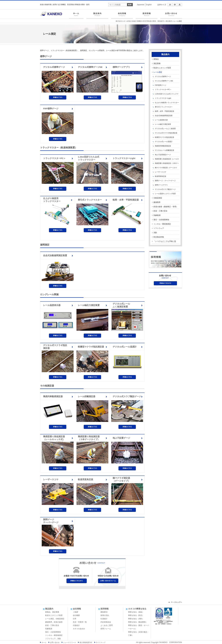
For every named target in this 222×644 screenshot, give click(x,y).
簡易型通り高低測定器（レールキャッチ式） (54, 438)
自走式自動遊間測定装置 (55, 255)
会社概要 (76, 615)
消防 (155, 233)
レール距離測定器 (87, 396)
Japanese (141, 5)
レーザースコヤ (51, 479)
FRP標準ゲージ (51, 109)
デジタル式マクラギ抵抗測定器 (55, 347)
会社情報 (122, 16)
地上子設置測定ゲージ (163, 155)
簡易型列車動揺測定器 (163, 146)
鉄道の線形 (58, 622)
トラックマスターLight (124, 158)
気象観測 (157, 215)
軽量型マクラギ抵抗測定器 (91, 347)
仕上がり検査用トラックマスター (52, 200)
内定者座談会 (106, 622)
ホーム (77, 16)
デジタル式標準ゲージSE (90, 67)
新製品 (156, 59)
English (149, 5)
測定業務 (157, 63)
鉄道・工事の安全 (160, 211)
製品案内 (97, 16)
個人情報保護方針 (86, 642)
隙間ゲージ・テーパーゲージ (165, 181)
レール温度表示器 (52, 305)
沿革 (75, 619)
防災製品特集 (159, 237)
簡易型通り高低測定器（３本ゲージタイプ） (89, 438)
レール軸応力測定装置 (89, 305)
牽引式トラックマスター (90, 200)
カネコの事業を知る (137, 609)
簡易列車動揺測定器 (53, 396)
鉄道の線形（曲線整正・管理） (166, 207)
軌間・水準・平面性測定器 (126, 200)
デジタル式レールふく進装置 (165, 129)
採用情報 (147, 16)
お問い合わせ (170, 16)
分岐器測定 (158, 198)
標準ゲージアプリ (121, 67)
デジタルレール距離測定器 (165, 150)
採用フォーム (106, 629)
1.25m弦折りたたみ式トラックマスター (89, 158)
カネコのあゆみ (79, 629)
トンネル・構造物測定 (162, 224)
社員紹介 (104, 619)
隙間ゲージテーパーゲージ (51, 521)
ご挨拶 (75, 612)
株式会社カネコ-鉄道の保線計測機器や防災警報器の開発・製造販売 (140, 21)
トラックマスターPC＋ (54, 158)
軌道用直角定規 (86, 479)
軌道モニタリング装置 (162, 68)
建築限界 (157, 202)
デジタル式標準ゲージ (54, 67)
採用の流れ (105, 615)
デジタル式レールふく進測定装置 (121, 305)
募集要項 (104, 612)
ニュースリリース (70, 642)
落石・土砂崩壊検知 (53, 632)
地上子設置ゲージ (121, 438)
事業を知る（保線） (136, 612)
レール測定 (158, 72)
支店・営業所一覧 (80, 622)
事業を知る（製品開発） (138, 622)
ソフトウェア (159, 228)
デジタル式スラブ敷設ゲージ (127, 396)
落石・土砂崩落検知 (161, 220)
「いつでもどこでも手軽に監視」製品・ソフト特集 (164, 242)
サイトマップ (101, 642)
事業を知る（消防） (136, 619)
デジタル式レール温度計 (125, 347)
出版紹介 (76, 625)
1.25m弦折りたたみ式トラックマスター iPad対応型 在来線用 (165, 94)
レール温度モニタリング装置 (165, 194)
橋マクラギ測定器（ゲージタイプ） (121, 479)
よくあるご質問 (107, 625)
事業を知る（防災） (136, 615)
